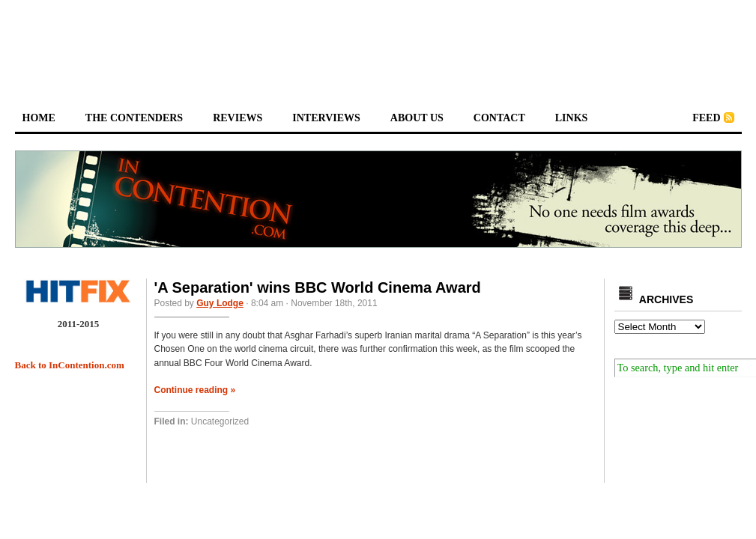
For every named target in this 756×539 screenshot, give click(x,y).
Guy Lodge (220, 303)
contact (499, 118)
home (39, 118)
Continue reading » (195, 390)
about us (417, 118)
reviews (238, 118)
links (572, 118)
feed (706, 118)
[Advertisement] (378, 42)
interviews (326, 118)
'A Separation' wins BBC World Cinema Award (318, 287)
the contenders (134, 118)
